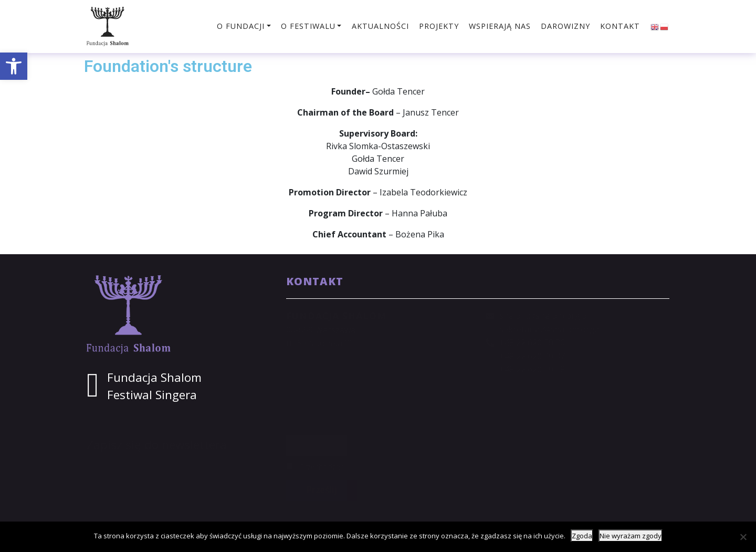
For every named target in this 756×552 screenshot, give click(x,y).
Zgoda (582, 536)
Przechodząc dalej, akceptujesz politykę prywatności (384, 467)
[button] (14, 66)
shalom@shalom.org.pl (544, 316)
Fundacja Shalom (154, 377)
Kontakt (620, 26)
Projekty (439, 26)
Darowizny (565, 26)
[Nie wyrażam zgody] (743, 537)
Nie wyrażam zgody (631, 536)
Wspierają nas (500, 26)
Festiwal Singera (152, 395)
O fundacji (241, 26)
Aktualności (380, 26)
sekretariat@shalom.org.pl (552, 329)
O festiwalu (308, 26)
